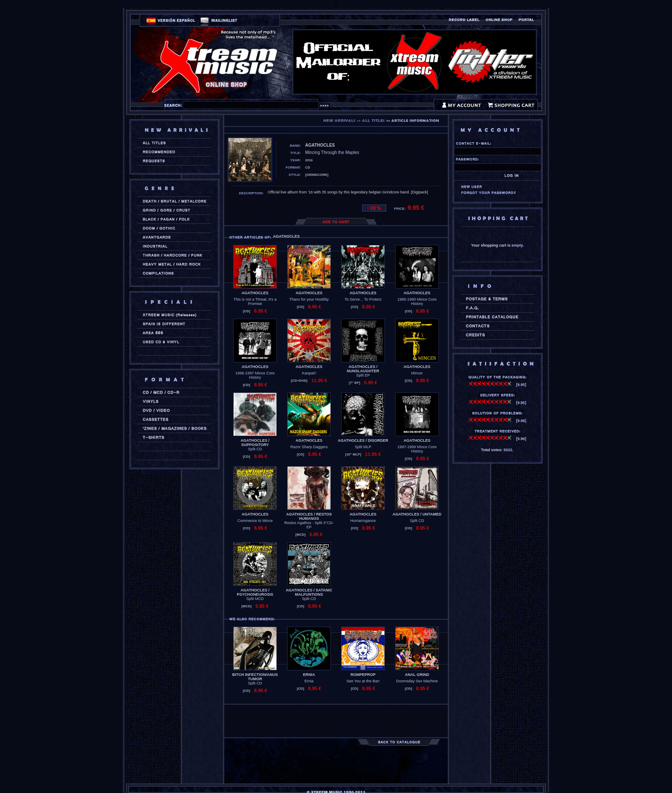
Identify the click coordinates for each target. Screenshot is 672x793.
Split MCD (255, 599)
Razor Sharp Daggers (309, 447)
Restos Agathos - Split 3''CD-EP (309, 525)
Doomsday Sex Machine (417, 681)
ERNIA (309, 675)
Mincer (417, 373)
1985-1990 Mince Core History (417, 302)
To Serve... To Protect (363, 299)
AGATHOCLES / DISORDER (363, 440)
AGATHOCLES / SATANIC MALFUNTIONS (309, 592)
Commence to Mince (255, 521)
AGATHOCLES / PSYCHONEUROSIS (255, 592)
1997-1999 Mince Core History (417, 449)
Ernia (309, 681)
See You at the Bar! (363, 681)
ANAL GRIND (417, 675)
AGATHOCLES (255, 293)
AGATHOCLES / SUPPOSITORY (255, 443)
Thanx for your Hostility (309, 299)
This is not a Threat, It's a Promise (255, 302)
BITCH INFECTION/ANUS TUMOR (255, 677)
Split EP (363, 375)
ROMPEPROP (363, 675)
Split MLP (363, 447)
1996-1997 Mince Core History (255, 375)
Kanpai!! (309, 373)
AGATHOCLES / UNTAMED (417, 514)
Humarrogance (363, 521)
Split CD (255, 449)
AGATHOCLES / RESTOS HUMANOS (309, 516)
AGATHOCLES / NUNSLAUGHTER (363, 369)
